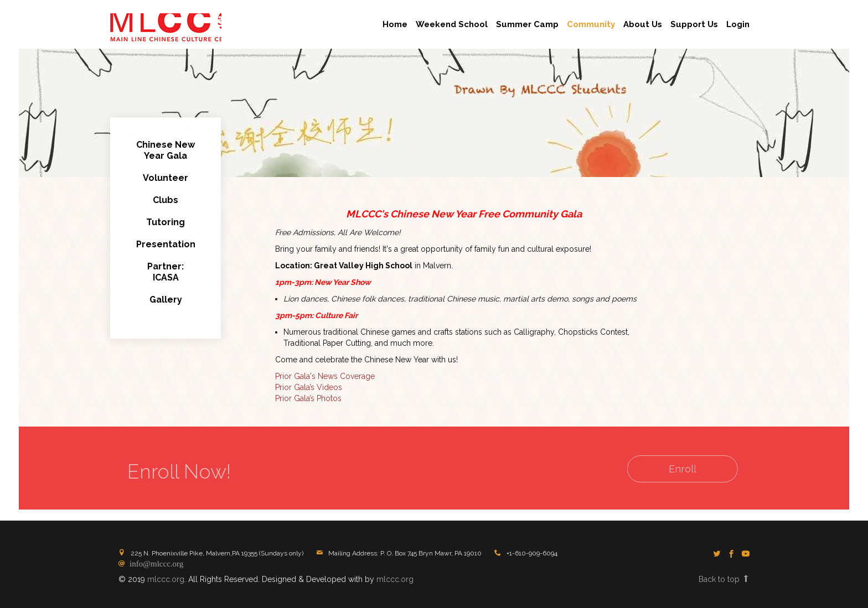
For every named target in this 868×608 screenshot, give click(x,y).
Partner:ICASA (166, 273)
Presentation (166, 245)
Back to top (724, 579)
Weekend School (452, 24)
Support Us (694, 24)
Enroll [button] (674, 469)
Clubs (166, 201)
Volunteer (166, 179)
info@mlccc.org (154, 563)
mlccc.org (166, 579)
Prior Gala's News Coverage (325, 377)
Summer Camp (527, 24)
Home (395, 24)
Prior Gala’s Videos (309, 388)
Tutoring (166, 223)
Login (738, 24)
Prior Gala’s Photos (308, 399)
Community (591, 24)
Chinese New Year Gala (166, 151)
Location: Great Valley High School (344, 267)
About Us (643, 24)
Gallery (166, 301)
